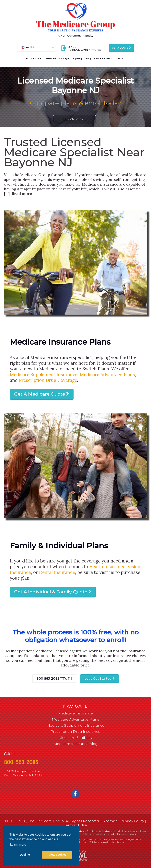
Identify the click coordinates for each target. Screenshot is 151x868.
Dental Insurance (57, 572)
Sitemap (110, 821)
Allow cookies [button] (57, 855)
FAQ (88, 58)
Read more (22, 194)
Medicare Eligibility (75, 738)
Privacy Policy (132, 821)
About (120, 58)
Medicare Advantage (57, 58)
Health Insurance (107, 567)
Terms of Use (76, 825)
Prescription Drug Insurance (75, 731)
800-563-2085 (54, 679)
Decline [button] (25, 855)
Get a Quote (120, 48)
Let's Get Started (98, 679)
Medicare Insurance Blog (76, 744)
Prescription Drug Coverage (48, 380)
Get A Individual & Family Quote (51, 592)
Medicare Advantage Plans (107, 374)
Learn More (75, 119)
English (28, 47)
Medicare (36, 58)
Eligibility (77, 58)
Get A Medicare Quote (40, 394)
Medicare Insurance (76, 713)
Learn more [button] (18, 845)
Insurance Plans (103, 58)
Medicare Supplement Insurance (44, 374)
